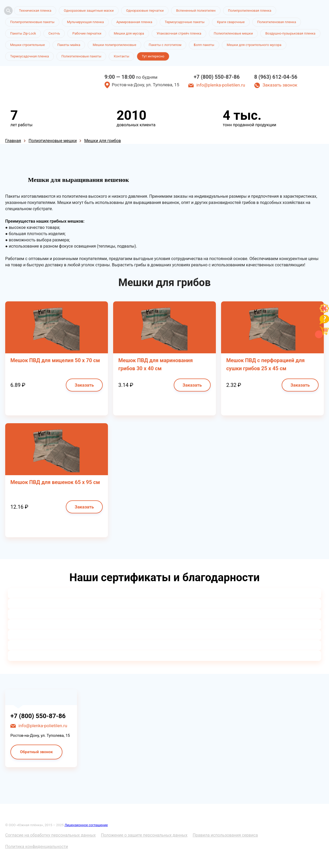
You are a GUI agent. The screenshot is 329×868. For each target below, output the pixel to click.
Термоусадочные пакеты (185, 22)
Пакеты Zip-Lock (23, 33)
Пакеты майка (69, 45)
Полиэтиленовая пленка (277, 22)
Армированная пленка (134, 22)
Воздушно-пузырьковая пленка (290, 33)
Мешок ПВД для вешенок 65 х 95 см (55, 482)
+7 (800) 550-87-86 (217, 77)
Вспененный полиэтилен (196, 11)
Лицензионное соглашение (86, 825)
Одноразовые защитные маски (89, 11)
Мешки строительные (28, 45)
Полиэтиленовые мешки (233, 33)
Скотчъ (54, 33)
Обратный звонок (36, 752)
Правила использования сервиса (225, 835)
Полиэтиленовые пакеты (81, 56)
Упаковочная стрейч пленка (179, 33)
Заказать (84, 385)
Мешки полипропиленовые (114, 45)
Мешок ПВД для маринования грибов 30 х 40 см (156, 364)
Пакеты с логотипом (165, 45)
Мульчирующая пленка (85, 22)
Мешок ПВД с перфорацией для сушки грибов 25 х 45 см (266, 364)
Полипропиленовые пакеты (32, 22)
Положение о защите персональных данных (144, 835)
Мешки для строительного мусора (254, 45)
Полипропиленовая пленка (250, 11)
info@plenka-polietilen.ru (221, 85)
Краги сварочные (231, 22)
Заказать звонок (280, 85)
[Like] (324, 312)
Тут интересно (153, 56)
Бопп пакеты (204, 45)
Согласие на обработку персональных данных (50, 835)
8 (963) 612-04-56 (276, 77)
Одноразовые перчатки (145, 11)
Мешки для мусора (129, 33)
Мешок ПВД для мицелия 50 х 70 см (55, 360)
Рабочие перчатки (87, 33)
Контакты (121, 56)
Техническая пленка (35, 11)
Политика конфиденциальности (37, 847)
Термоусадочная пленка (30, 56)
